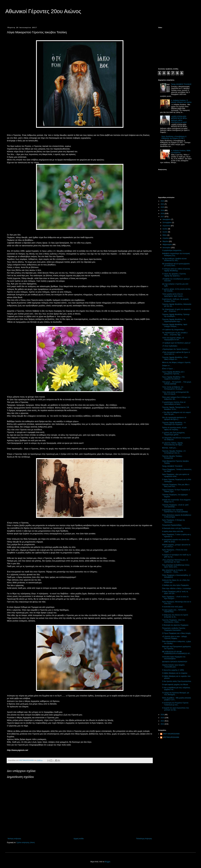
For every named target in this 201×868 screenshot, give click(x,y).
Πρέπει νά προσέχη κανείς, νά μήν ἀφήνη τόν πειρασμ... (174, 428)
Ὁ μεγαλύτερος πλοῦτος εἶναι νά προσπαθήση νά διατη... (174, 403)
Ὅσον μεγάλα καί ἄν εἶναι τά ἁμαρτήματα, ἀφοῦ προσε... (173, 295)
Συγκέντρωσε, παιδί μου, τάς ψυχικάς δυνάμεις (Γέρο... (175, 300)
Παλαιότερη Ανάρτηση (144, 839)
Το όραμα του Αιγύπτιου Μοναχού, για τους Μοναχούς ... (176, 694)
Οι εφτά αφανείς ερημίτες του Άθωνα (175, 685)
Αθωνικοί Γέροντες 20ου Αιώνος (43, 11)
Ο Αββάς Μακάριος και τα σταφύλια (175, 673)
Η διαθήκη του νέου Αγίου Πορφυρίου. (176, 585)
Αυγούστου (167, 226)
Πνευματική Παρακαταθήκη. (172, 525)
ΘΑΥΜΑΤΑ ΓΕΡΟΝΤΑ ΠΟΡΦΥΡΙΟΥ (175, 662)
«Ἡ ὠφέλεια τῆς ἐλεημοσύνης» (173, 330)
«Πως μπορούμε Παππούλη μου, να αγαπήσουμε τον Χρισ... (175, 561)
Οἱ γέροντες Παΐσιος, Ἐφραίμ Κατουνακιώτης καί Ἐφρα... (173, 444)
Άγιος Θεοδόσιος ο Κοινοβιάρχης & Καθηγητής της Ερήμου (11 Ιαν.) (174, 137)
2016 (163, 715)
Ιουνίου (165, 232)
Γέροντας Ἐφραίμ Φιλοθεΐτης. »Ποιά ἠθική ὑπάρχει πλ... (175, 358)
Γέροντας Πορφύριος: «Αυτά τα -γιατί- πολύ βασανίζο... (175, 506)
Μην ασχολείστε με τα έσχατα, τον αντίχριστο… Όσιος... (174, 571)
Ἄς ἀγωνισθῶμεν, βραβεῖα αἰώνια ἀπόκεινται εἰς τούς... (174, 260)
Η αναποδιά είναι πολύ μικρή (172, 607)
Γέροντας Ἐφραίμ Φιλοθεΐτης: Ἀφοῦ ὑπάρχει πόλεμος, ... (175, 325)
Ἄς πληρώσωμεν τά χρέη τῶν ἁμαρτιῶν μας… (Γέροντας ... (176, 310)
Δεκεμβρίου (167, 219)
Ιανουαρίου (167, 248)
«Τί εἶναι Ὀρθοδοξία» (170, 346)
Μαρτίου (166, 241)
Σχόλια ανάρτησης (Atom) (26, 843)
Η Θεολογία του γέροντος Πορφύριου (175, 625)
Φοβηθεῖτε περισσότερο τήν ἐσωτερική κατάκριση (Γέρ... (176, 254)
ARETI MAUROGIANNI (171, 734)
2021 (163, 204)
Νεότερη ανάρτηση (14, 839)
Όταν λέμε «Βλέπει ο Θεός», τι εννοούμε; (177, 588)
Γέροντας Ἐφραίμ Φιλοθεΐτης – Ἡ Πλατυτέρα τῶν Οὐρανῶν (174, 424)
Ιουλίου (165, 229)
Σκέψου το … (167, 366)
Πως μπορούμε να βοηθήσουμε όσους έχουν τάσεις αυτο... (176, 566)
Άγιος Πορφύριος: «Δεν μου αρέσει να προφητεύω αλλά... (176, 475)
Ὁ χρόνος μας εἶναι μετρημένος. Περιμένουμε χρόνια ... (174, 434)
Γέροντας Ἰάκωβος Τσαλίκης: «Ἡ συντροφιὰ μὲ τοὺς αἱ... (174, 452)
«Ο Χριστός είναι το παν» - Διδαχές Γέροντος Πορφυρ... (175, 637)
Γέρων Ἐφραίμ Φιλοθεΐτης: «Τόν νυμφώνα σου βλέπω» (173, 378)
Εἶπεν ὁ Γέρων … (169, 369)
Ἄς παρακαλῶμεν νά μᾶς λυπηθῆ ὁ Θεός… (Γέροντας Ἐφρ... (175, 334)
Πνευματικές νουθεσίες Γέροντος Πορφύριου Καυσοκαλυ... (174, 629)
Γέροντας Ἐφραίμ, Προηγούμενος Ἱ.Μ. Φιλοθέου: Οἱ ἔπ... (176, 408)
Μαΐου (165, 235)
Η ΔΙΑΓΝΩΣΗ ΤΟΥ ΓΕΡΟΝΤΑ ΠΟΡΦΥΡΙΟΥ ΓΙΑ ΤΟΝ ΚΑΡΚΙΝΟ (175, 511)
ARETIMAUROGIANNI (171, 737)
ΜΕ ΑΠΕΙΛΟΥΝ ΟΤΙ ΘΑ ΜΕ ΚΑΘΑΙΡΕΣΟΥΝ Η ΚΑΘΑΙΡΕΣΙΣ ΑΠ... (177, 653)
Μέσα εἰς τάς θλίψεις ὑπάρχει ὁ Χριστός (176, 362)
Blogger (107, 862)
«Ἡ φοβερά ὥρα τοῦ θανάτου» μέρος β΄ (176, 343)
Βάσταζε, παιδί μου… (170, 448)
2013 (163, 724)
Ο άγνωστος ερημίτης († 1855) (173, 670)
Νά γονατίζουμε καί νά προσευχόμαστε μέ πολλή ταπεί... (176, 265)
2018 (163, 214)
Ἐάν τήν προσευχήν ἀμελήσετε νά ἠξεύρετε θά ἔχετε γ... (174, 418)
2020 (163, 207)
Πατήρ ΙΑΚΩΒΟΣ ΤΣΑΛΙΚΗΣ (181, 84)
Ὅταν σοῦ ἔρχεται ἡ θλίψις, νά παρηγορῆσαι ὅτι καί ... (173, 339)
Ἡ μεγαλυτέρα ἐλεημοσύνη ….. (173, 250)
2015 (163, 718)
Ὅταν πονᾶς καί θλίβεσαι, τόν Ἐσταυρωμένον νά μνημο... (173, 388)
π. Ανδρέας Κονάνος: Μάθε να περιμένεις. (181, 152)
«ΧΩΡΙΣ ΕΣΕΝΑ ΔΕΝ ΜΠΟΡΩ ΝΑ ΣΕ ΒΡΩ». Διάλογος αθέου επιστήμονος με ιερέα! (179, 119)
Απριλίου (166, 238)
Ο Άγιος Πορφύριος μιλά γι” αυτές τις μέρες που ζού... (175, 592)
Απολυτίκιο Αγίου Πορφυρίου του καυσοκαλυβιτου (174, 658)
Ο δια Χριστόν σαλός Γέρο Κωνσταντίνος (177, 681)
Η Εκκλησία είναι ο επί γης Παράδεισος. (176, 528)
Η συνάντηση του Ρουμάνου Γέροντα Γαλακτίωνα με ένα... (175, 704)
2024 (163, 201)
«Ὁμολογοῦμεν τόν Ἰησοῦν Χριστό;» (175, 349)
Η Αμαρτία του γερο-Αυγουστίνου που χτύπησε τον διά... (176, 709)
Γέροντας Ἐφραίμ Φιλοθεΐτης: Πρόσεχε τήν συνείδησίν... (176, 315)
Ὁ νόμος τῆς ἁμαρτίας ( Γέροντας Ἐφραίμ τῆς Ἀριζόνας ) (174, 275)
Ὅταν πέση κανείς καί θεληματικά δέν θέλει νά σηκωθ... (176, 393)
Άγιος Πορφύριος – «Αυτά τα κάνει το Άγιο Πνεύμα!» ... (175, 598)
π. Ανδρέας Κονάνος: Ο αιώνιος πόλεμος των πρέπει (181, 101)
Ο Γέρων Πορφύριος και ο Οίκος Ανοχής (176, 633)
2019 (163, 210)
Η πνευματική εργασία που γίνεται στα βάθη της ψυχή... (176, 541)
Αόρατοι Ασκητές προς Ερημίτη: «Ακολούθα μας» (173, 666)
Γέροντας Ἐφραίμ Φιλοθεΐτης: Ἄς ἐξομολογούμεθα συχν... (174, 320)
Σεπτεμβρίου (167, 223)
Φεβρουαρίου (168, 245)
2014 (163, 721)
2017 (163, 217)
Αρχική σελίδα (79, 839)
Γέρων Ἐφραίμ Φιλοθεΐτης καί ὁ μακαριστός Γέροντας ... (173, 373)
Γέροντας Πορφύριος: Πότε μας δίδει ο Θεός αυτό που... (176, 486)
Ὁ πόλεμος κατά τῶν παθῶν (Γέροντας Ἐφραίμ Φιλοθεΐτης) (176, 270)
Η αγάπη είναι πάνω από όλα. (173, 531)
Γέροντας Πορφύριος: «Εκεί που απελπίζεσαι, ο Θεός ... (174, 621)
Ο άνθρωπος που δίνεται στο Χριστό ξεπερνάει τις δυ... (175, 616)
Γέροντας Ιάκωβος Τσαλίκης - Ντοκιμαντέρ (173, 457)
